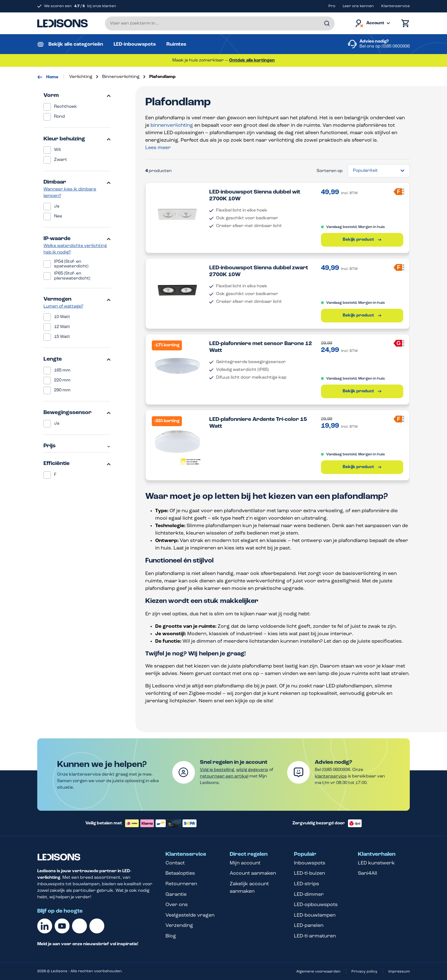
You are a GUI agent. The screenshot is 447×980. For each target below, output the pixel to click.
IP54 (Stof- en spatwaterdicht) (71, 264)
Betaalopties (180, 873)
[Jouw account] (372, 23)
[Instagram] (97, 926)
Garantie (176, 895)
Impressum (399, 972)
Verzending (179, 926)
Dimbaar (77, 182)
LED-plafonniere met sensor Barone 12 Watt (261, 347)
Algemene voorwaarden (318, 972)
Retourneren (181, 884)
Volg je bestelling (217, 770)
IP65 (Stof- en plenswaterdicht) (72, 276)
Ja (57, 206)
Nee (58, 216)
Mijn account (245, 863)
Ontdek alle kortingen (252, 60)
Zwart (61, 160)
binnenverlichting (172, 125)
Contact (175, 863)
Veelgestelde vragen (190, 915)
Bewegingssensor (77, 413)
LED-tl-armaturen (315, 936)
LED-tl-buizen (309, 873)
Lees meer (158, 148)
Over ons (177, 905)
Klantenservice (395, 6)
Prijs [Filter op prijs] (77, 446)
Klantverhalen (377, 854)
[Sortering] (379, 171)
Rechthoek (65, 107)
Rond (59, 117)
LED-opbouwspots (316, 905)
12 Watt (62, 327)
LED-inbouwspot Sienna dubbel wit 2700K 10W (255, 196)
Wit (58, 150)
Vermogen (77, 299)
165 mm (62, 370)
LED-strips (307, 884)
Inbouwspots (310, 863)
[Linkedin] (45, 926)
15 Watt (62, 337)
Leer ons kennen (358, 6)
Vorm (77, 96)
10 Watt (62, 317)
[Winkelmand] (404, 23)
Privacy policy (364, 972)
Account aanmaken (253, 873)
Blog (171, 936)
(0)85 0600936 (396, 46)
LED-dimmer (309, 895)
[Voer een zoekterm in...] (220, 23)
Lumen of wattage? (63, 306)
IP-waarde (77, 239)
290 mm (62, 390)
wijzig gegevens (252, 770)
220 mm (62, 380)
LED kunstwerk (376, 863)
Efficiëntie (77, 464)
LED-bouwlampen (315, 915)
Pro (332, 6)
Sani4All (368, 873)
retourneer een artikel (224, 776)
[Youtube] (62, 926)
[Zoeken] (327, 23)
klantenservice (331, 776)
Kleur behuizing (77, 139)
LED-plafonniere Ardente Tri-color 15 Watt (258, 423)
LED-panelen (309, 926)
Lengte (77, 359)
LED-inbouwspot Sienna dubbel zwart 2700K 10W (259, 271)
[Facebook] (79, 926)
